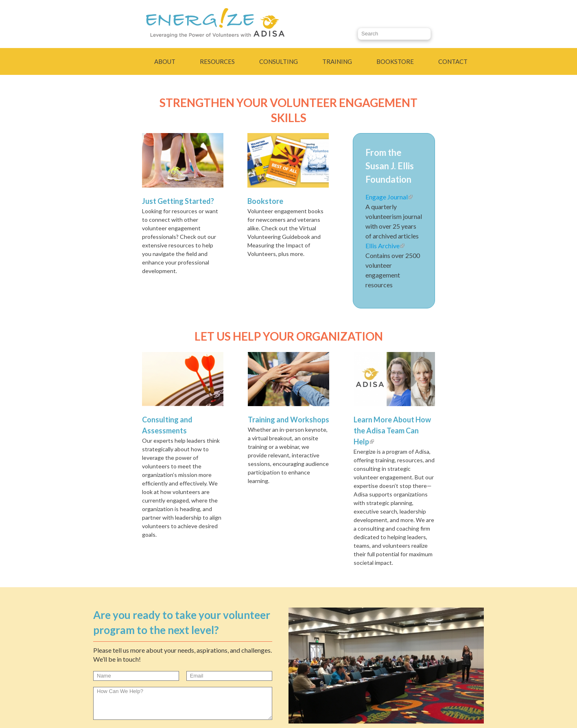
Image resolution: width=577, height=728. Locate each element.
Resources (217, 61)
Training (337, 61)
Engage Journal (389, 197)
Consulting (279, 61)
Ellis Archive (385, 246)
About (165, 61)
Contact (453, 61)
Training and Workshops (288, 420)
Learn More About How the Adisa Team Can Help (392, 431)
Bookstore (395, 61)
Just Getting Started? (178, 201)
